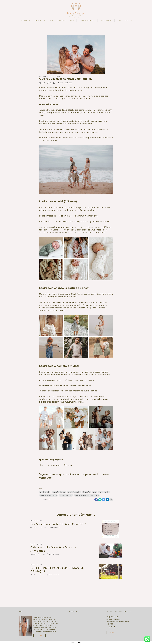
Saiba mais (40, 636)
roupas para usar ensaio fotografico (87, 495)
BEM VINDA (26, 20)
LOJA (119, 20)
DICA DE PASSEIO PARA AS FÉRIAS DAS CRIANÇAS (58, 570)
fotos (94, 492)
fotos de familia (104, 492)
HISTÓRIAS (62, 20)
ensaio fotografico (74, 492)
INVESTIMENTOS (106, 20)
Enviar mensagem (115, 619)
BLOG (72, 20)
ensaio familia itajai (59, 492)
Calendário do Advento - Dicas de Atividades (53, 549)
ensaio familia (45, 492)
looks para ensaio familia (48, 495)
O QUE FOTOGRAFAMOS (44, 20)
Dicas (58, 76)
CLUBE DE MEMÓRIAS (87, 20)
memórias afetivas (66, 495)
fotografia (87, 492)
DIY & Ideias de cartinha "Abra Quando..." (58, 524)
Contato (112, 632)
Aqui (58, 465)
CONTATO (129, 20)
